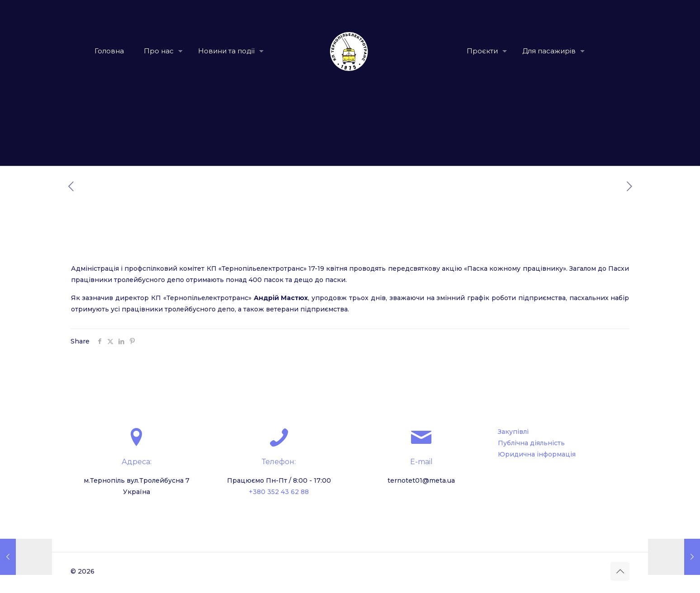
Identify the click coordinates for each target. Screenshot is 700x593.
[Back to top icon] (620, 571)
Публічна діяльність (531, 443)
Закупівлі (513, 432)
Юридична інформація (537, 454)
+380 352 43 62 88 (279, 492)
